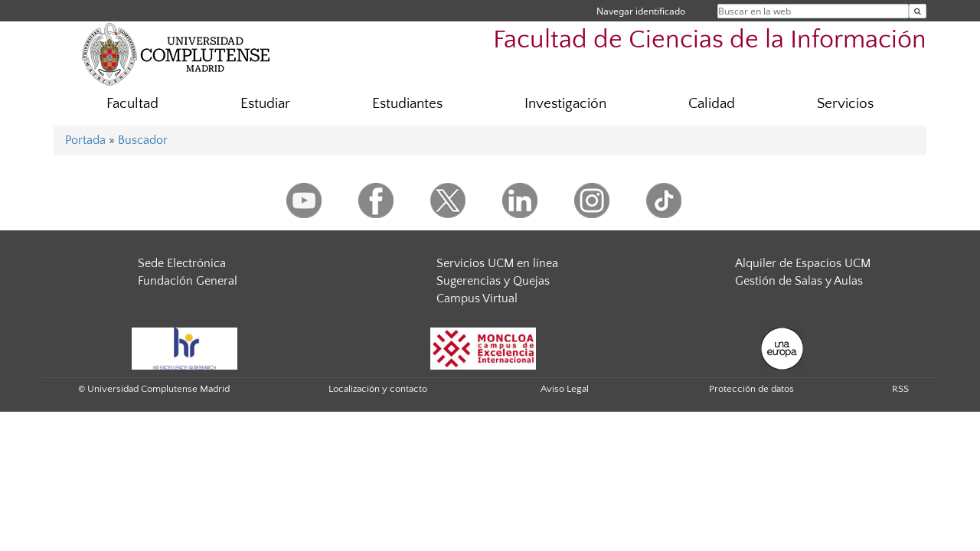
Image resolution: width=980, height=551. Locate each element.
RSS (900, 389)
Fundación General (188, 281)
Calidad (712, 104)
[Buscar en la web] (918, 11)
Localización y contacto (378, 389)
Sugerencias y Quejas (493, 281)
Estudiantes (407, 104)
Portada (85, 140)
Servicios (845, 104)
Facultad (132, 104)
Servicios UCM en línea (497, 263)
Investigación (565, 104)
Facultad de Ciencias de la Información (710, 40)
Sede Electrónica (182, 263)
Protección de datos (751, 389)
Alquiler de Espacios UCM (803, 263)
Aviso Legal (565, 389)
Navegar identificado (641, 11)
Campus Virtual (477, 298)
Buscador (143, 140)
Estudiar (265, 104)
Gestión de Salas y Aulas (799, 281)
